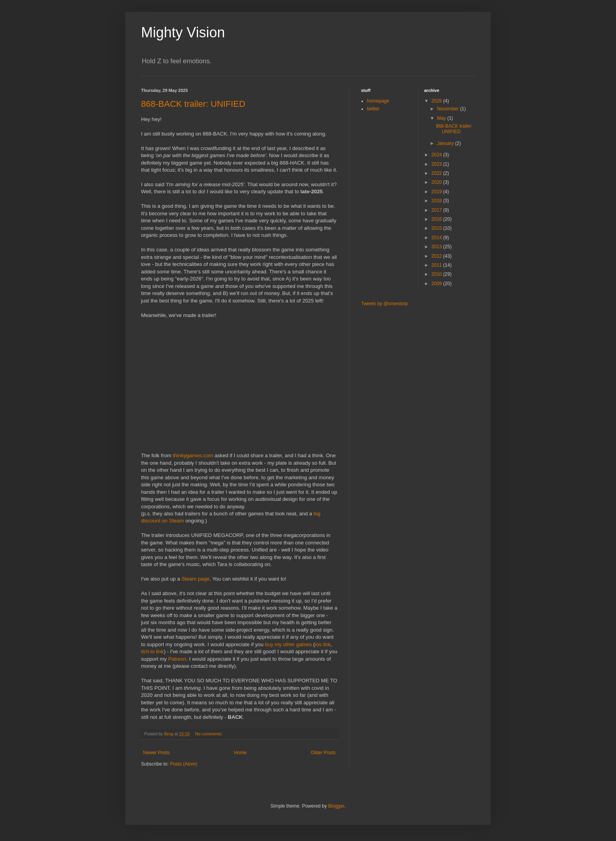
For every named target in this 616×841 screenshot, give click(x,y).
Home (240, 753)
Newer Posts (156, 753)
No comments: (210, 734)
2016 (437, 219)
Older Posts (323, 753)
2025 (437, 101)
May (442, 118)
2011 (437, 265)
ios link (323, 644)
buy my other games (288, 644)
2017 (437, 210)
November (448, 109)
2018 (437, 201)
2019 (437, 192)
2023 (437, 164)
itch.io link (152, 651)
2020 (437, 182)
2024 (437, 155)
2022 (437, 173)
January (446, 143)
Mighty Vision (183, 32)
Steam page (195, 579)
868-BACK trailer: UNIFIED (193, 104)
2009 (437, 284)
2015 (437, 228)
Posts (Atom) (183, 764)
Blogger (336, 806)
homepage (378, 101)
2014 (437, 238)
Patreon (177, 659)
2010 (437, 274)
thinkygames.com (193, 455)
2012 (437, 256)
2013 (437, 247)
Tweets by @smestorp (384, 304)
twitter (373, 109)
